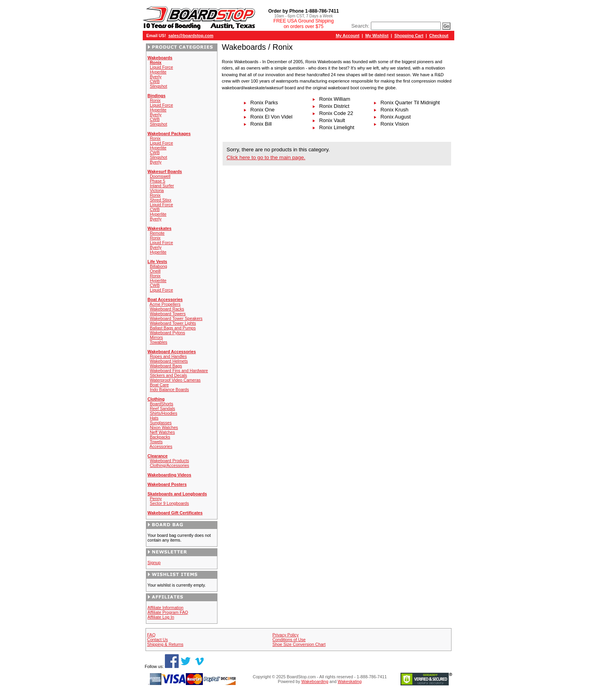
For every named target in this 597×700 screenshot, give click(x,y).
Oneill (155, 271)
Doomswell (160, 176)
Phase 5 (158, 181)
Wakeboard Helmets (169, 361)
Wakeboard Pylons (167, 333)
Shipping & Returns (165, 644)
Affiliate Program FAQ (168, 612)
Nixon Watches (164, 427)
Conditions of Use (289, 640)
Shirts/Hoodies (163, 413)
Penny (156, 499)
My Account (348, 36)
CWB (155, 81)
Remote (157, 233)
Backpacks (160, 437)
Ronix (155, 100)
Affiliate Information (165, 608)
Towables (159, 342)
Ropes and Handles (168, 356)
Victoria (157, 190)
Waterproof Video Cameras (175, 380)
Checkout (439, 36)
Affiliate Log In (161, 617)
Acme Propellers (165, 304)
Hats (154, 418)
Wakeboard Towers (168, 314)
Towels (156, 442)
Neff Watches (162, 432)
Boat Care (159, 385)
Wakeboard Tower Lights (173, 323)
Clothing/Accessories (170, 465)
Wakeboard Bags (166, 366)
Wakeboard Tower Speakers (176, 318)
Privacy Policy (285, 635)
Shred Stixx (161, 200)
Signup (154, 563)
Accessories (161, 446)
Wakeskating (350, 681)
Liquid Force (162, 67)
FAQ (151, 635)
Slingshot (159, 86)
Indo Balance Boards (169, 390)
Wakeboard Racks (167, 309)
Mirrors (156, 337)
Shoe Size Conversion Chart (299, 644)
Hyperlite (158, 72)
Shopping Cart (409, 36)
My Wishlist (377, 36)
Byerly (156, 77)
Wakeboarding (315, 681)
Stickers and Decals (168, 375)
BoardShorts (162, 404)
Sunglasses (161, 423)
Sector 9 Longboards (169, 503)
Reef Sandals (162, 408)
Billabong (159, 266)
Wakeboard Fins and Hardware (179, 371)
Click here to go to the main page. (266, 157)
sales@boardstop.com (191, 36)
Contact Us (158, 640)
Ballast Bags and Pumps (173, 328)
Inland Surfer (162, 186)
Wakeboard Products (169, 461)
